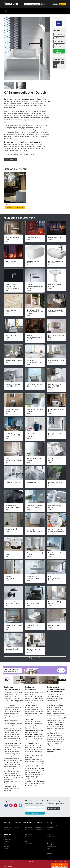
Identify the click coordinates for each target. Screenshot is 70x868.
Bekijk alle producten (35, 658)
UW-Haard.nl (29, 827)
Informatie (59, 34)
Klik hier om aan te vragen (59, 865)
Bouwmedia (7, 864)
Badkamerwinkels (51, 846)
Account (55, 4)
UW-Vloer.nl (29, 834)
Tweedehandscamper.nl (53, 825)
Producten (59, 38)
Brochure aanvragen (53, 808)
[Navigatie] (6, 11)
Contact (17, 827)
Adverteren (18, 825)
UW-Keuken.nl (29, 830)
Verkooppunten (59, 41)
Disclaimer (7, 842)
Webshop (49, 853)
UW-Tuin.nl (28, 832)
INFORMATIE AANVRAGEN (15, 207)
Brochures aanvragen (59, 51)
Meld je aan (35, 813)
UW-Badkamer (29, 825)
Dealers (49, 851)
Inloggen (6, 825)
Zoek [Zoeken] (42, 4)
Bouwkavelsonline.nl (31, 846)
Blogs (48, 849)
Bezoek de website (10, 160)
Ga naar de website (59, 46)
